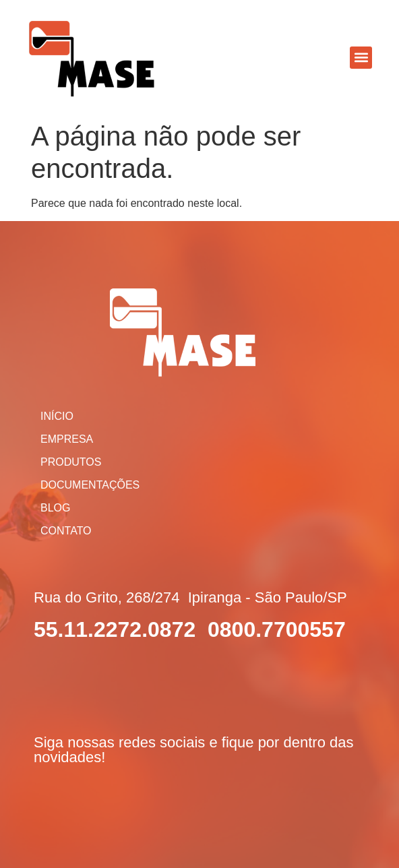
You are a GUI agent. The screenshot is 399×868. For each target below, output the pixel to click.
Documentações (90, 485)
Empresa (67, 439)
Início (57, 416)
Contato (66, 531)
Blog (55, 508)
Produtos (71, 462)
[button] (361, 58)
